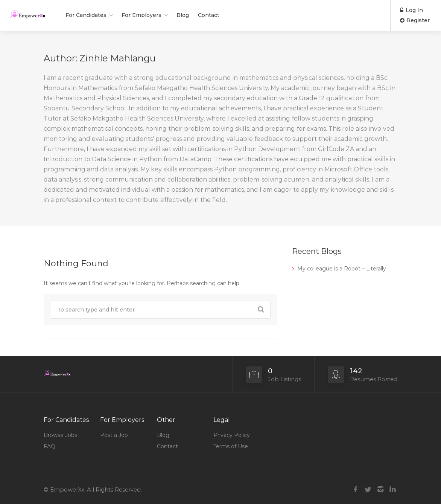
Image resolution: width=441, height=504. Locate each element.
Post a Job (114, 435)
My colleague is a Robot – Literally (342, 269)
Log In (411, 10)
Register (415, 20)
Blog (183, 15)
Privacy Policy (232, 435)
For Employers (141, 15)
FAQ (49, 446)
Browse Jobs (60, 435)
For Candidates (86, 15)
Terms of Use (231, 446)
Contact (209, 15)
